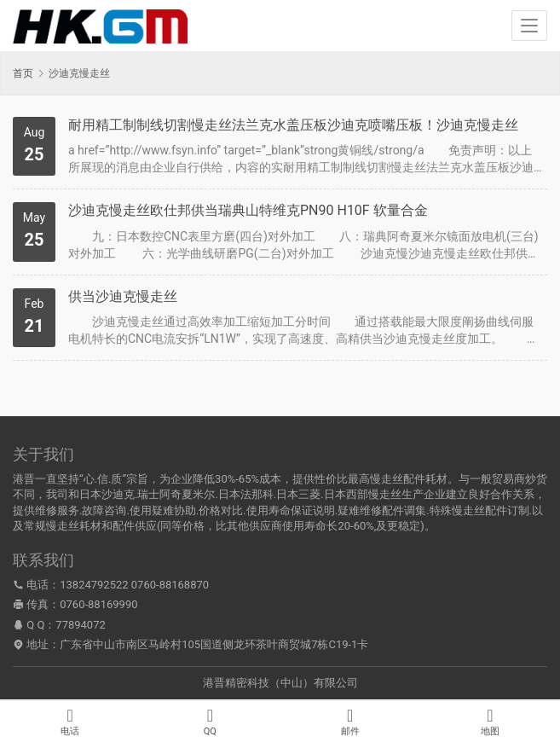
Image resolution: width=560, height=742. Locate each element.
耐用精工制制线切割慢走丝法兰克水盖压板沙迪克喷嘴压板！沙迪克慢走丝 (293, 125)
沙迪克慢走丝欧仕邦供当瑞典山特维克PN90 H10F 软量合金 (248, 210)
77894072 (80, 625)
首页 (23, 73)
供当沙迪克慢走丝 (123, 296)
